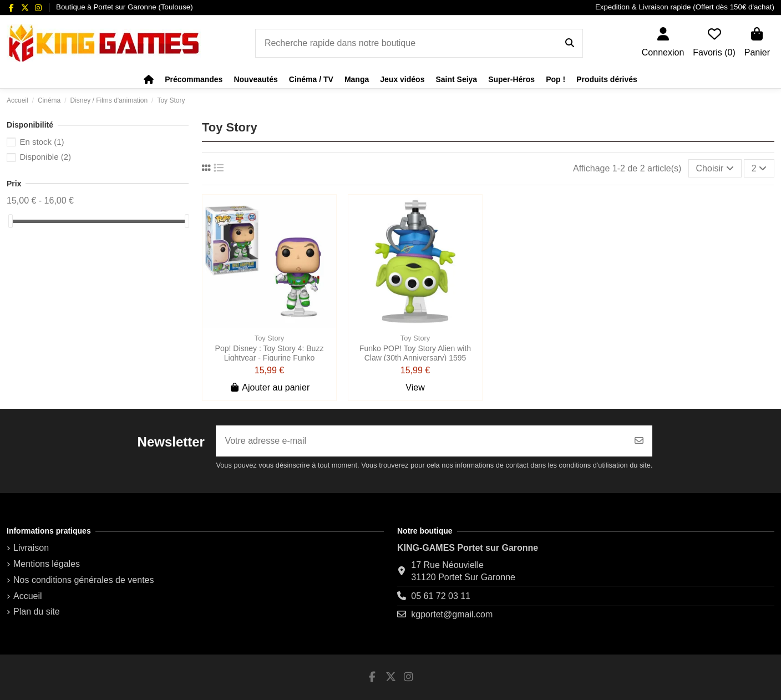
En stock (42, 142)
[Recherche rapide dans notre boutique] (570, 43)
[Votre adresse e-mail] (421, 441)
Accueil (28, 596)
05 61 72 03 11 (441, 596)
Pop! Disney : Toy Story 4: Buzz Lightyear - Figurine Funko (270, 353)
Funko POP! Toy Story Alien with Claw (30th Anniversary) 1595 (415, 353)
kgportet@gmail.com (452, 614)
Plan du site (37, 612)
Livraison (31, 548)
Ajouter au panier (269, 387)
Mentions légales (47, 564)
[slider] (11, 221)
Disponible (45, 157)
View (415, 387)
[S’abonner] (639, 441)
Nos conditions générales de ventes (84, 580)
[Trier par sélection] (715, 168)
